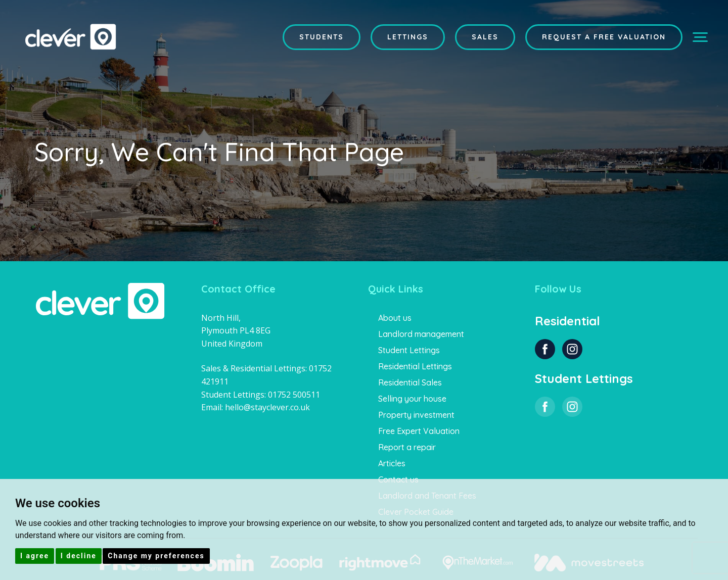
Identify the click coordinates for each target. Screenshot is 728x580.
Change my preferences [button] (156, 556)
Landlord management (421, 334)
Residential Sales (410, 382)
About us (395, 318)
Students (322, 37)
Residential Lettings (415, 366)
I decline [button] (79, 556)
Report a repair (407, 447)
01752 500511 (294, 395)
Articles (392, 463)
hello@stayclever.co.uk (267, 407)
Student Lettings (409, 350)
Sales (485, 37)
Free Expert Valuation (419, 431)
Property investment (416, 415)
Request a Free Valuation (604, 37)
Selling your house (412, 399)
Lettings (408, 37)
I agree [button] (35, 556)
